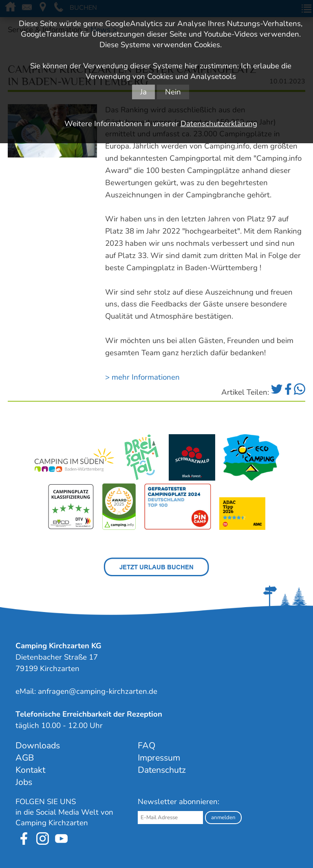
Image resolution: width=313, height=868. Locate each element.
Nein (173, 92)
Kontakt (30, 770)
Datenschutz (162, 770)
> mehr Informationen (142, 377)
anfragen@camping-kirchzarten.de (98, 691)
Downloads (38, 746)
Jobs (24, 782)
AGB (25, 758)
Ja (143, 92)
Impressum (159, 758)
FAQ (147, 746)
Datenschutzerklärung (219, 124)
